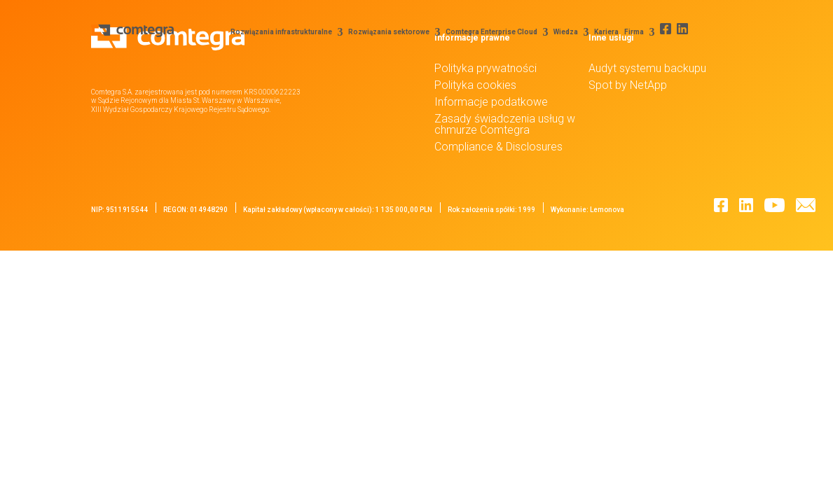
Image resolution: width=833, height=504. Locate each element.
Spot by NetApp (628, 85)
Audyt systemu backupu (647, 68)
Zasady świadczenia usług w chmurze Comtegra (505, 124)
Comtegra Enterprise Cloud (485, 32)
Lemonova (607, 210)
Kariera (600, 32)
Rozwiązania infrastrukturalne (275, 32)
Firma (628, 32)
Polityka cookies (475, 85)
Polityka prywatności (486, 68)
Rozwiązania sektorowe (383, 32)
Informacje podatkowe (491, 102)
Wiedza (559, 32)
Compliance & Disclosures (498, 147)
